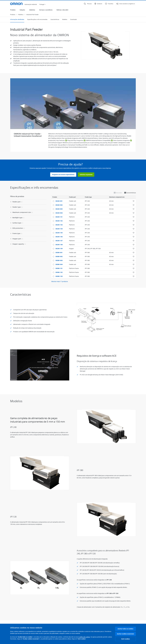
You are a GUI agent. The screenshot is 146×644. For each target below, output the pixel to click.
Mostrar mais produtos (60, 282)
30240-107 (59, 241)
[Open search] (88, 4)
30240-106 (59, 237)
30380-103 (59, 276)
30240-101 (59, 217)
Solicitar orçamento (86, 175)
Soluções (22, 10)
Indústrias (32, 10)
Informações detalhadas (17, 20)
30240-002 (59, 205)
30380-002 (59, 257)
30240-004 (59, 213)
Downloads (74, 20)
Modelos (65, 20)
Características (55, 20)
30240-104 (59, 229)
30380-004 (59, 265)
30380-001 (59, 253)
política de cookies (85, 637)
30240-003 (59, 209)
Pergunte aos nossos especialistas (63, 175)
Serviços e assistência (46, 10)
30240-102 (59, 221)
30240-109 (59, 249)
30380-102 (59, 272)
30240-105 (59, 233)
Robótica (21, 15)
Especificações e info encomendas (37, 20)
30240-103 (59, 225)
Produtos (13, 10)
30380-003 (59, 261)
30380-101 (59, 268)
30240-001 (59, 201)
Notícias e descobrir (62, 10)
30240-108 (59, 245)
